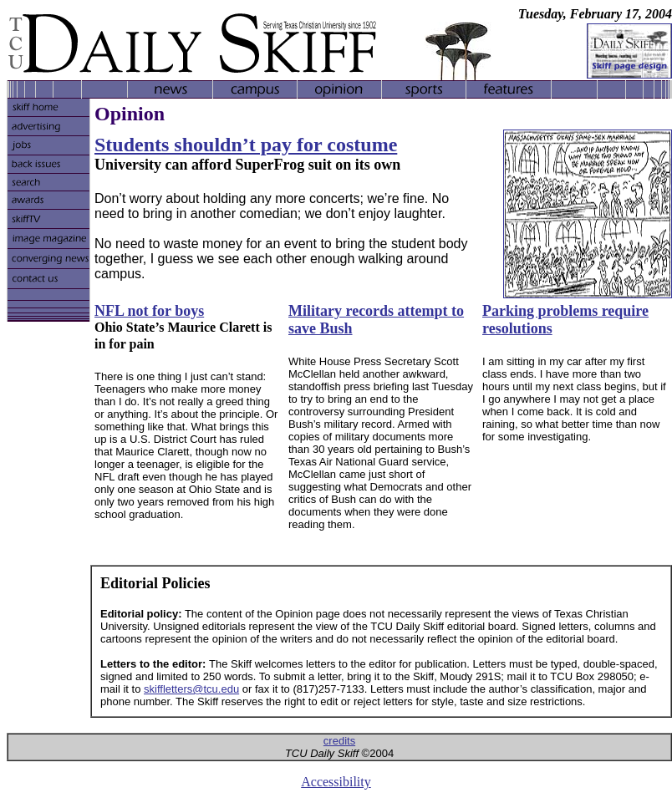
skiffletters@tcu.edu (191, 689)
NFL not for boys (149, 311)
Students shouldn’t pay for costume (246, 145)
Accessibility (336, 782)
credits (339, 741)
